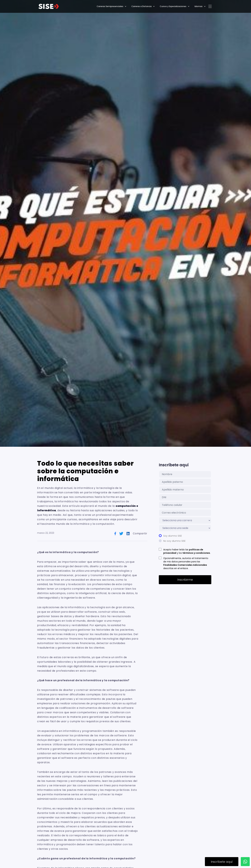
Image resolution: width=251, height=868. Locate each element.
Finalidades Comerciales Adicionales (185, 565)
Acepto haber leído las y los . (187, 551)
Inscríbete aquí (222, 862)
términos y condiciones (196, 553)
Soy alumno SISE (173, 536)
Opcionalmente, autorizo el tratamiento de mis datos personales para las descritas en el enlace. (186, 563)
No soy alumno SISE (174, 541)
